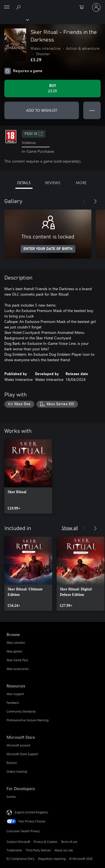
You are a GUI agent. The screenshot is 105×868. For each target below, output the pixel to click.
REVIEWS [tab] (53, 183)
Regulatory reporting (52, 859)
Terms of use (69, 842)
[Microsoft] (52, 4)
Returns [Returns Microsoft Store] (12, 763)
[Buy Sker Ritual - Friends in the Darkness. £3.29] (53, 89)
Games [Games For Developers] (11, 797)
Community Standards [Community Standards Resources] (21, 711)
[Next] (95, 201)
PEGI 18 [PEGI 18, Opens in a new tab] (34, 134)
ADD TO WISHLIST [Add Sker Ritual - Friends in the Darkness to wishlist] (42, 110)
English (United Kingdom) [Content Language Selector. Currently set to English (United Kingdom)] (31, 812)
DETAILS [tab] (24, 183)
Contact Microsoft (18, 842)
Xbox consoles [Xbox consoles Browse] (16, 642)
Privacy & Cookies (46, 842)
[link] (28, 476)
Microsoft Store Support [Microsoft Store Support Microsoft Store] (22, 754)
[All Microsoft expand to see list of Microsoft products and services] (7, 7)
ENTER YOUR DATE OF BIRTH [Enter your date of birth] (48, 249)
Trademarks (14, 850)
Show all (70, 528)
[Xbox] (14, 19)
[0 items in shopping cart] (83, 7)
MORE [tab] (81, 183)
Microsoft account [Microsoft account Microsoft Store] (18, 745)
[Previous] (84, 201)
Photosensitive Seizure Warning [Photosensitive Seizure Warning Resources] (27, 720)
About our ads (64, 850)
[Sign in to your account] (96, 7)
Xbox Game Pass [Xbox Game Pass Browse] (17, 660)
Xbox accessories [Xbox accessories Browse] (18, 669)
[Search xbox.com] (19, 7)
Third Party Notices (38, 850)
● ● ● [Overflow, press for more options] (92, 110)
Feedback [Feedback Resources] (13, 703)
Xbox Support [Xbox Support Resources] (15, 694)
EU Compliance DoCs (21, 859)
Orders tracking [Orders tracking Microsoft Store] (17, 771)
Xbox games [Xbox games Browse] (14, 651)
